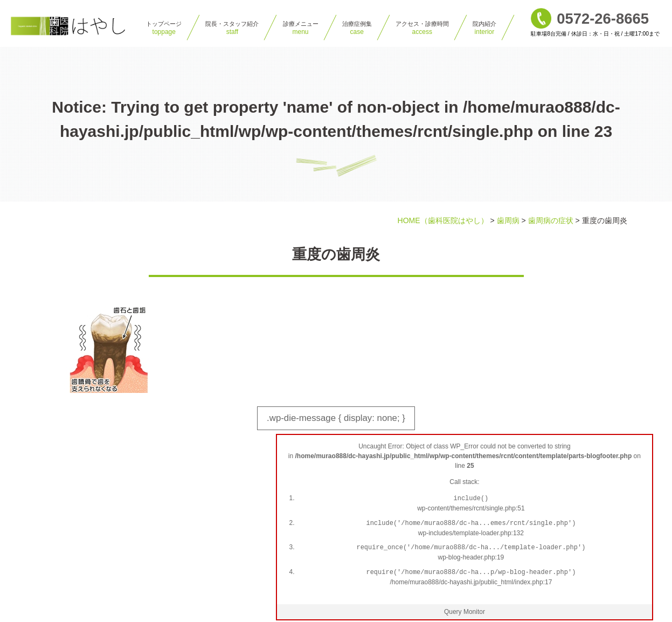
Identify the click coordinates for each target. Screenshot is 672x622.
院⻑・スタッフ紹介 (232, 28)
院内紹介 (484, 28)
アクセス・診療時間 (422, 28)
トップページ (164, 28)
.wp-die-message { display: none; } (342, 424)
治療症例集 (357, 28)
